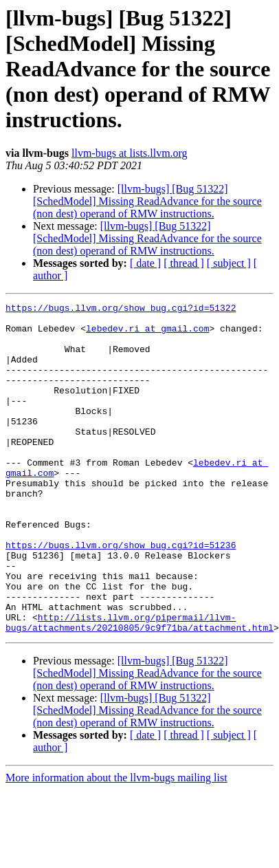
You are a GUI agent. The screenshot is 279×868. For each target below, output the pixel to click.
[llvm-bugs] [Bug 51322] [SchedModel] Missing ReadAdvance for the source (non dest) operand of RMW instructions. (147, 201)
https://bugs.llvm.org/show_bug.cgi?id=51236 (121, 594)
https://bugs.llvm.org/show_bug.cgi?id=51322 (121, 310)
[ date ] (145, 263)
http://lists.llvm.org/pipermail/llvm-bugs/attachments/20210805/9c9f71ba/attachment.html (139, 687)
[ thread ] (184, 263)
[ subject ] (229, 263)
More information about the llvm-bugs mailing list (116, 844)
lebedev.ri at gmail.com (147, 334)
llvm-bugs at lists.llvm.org (130, 153)
